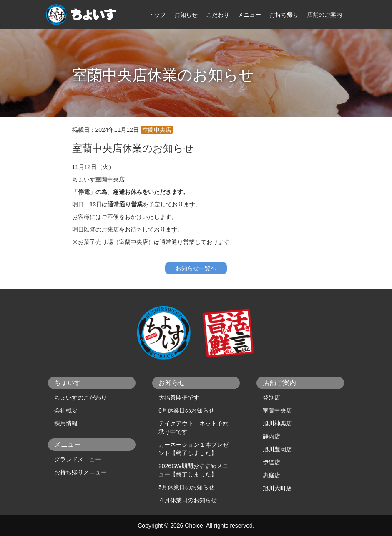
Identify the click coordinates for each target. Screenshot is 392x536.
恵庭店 (271, 475)
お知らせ (186, 15)
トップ (157, 15)
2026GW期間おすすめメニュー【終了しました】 (193, 470)
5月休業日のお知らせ (186, 487)
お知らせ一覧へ (196, 268)
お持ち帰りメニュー (80, 472)
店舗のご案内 (324, 15)
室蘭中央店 (277, 410)
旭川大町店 (277, 488)
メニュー (249, 15)
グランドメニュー (78, 459)
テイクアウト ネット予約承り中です (193, 428)
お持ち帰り (284, 15)
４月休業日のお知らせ (188, 500)
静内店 (271, 436)
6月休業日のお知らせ (186, 410)
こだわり (218, 15)
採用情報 (66, 423)
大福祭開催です (179, 398)
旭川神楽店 (277, 423)
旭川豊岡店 (277, 449)
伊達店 (271, 462)
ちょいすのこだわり (80, 398)
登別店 (271, 398)
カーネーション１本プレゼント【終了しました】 (193, 449)
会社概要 (66, 410)
